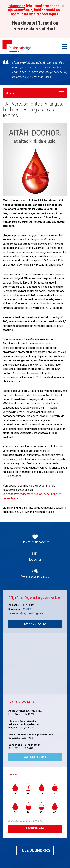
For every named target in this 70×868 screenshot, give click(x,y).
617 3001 (28, 609)
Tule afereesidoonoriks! (35, 542)
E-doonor (35, 559)
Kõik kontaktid (35, 624)
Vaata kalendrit (35, 757)
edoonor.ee (17, 6)
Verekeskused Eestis (35, 576)
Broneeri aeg (35, 829)
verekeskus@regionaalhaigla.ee (26, 613)
